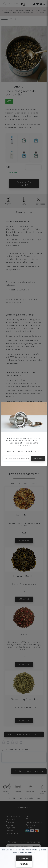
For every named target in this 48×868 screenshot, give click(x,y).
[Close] (46, 404)
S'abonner (38, 459)
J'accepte (24, 858)
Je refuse (24, 864)
